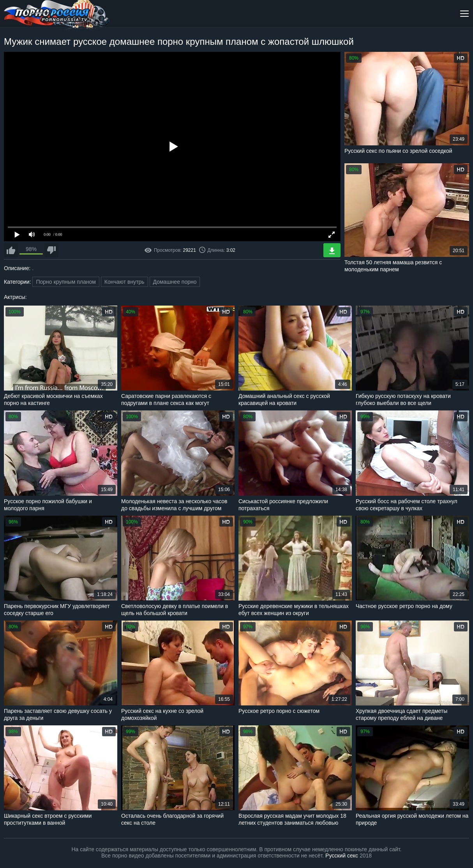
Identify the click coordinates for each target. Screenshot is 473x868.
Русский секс (342, 856)
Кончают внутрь (124, 282)
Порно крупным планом (66, 282)
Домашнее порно (175, 282)
